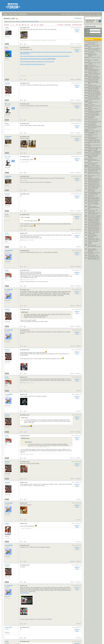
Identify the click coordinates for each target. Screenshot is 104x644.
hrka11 (7, 233)
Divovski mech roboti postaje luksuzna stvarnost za (94, 173)
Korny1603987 (9, 251)
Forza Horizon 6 (92, 65)
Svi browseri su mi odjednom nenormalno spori (94, 86)
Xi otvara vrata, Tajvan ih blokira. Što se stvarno (94, 96)
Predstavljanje (23, 14)
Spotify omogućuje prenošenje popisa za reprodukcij (93, 236)
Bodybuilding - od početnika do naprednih (94, 52)
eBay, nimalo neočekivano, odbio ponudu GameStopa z (94, 93)
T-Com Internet (91, 105)
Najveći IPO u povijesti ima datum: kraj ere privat (94, 49)
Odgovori (77, 30)
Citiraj (77, 32)
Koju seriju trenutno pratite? (94, 215)
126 (35, 25)
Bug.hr (6, 14)
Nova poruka (78, 18)
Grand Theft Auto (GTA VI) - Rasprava (94, 107)
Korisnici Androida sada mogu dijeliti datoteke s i (93, 70)
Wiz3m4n (8, 83)
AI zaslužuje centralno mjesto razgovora (93, 163)
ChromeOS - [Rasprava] (94, 67)
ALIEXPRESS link (25, 593)
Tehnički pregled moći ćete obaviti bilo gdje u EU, (94, 213)
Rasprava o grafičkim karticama (93, 135)
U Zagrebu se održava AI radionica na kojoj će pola (94, 140)
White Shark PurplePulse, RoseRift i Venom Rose (94, 88)
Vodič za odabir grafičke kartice (93, 47)
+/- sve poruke (60, 25)
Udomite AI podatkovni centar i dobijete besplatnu (94, 223)
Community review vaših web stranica (94, 253)
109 (25, 25)
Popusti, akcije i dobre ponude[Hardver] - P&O (93, 256)
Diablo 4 (90, 244)
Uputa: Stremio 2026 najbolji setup (93, 196)
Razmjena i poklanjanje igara (93, 61)
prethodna (7, 25)
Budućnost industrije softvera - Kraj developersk (94, 151)
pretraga (98, 14)
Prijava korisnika (90, 27)
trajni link (72, 44)
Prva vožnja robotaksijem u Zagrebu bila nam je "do (94, 225)
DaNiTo (7, 524)
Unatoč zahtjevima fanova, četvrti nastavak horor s (94, 187)
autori (94, 14)
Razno (16, 14)
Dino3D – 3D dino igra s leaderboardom (93, 233)
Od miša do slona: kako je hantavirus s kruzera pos (94, 99)
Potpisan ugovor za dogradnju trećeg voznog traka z (94, 160)
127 (38, 25)
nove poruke (88, 14)
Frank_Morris (9, 627)
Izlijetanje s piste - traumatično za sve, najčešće (92, 55)
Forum (11, 14)
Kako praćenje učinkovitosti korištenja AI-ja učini (94, 170)
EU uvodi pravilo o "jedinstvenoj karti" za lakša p (94, 246)
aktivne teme (75, 14)
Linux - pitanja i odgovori (94, 165)
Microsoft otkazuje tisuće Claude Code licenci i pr (94, 258)
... (15, 25)
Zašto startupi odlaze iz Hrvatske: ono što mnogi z (94, 91)
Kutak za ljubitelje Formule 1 (94, 58)
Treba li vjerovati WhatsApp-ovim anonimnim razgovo (94, 153)
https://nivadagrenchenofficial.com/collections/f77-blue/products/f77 (37, 62)
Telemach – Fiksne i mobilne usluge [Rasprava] (94, 73)
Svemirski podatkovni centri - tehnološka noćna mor (94, 193)
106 (17, 25)
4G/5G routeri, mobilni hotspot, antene (93, 43)
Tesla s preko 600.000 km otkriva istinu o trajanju (94, 201)
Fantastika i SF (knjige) (93, 75)
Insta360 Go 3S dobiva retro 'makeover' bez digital (94, 148)
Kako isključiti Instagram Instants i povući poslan (94, 230)
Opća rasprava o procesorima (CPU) (92, 125)
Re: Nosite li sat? (25, 28)
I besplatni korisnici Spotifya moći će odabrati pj (94, 122)
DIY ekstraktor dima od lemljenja (93, 103)
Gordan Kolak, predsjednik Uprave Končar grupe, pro (94, 217)
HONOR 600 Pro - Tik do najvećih (94, 176)
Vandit (7, 642)
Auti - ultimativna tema (93, 45)
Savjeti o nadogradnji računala (93, 242)
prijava (63, 14)
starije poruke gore (78, 25)
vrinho (7, 28)
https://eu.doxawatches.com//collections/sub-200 (32, 64)
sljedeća (41, 25)
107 (20, 25)
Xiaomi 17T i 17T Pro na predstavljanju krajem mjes (94, 179)
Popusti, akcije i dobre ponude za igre (93, 211)
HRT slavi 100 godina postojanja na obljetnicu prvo (93, 204)
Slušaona (90, 101)
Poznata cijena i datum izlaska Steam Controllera (94, 239)
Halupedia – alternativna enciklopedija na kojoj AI (94, 220)
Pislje (7, 48)
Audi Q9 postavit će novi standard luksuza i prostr (94, 184)
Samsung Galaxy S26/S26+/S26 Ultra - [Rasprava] (93, 250)
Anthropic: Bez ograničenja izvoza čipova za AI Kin (94, 112)
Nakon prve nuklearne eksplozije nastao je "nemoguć (93, 157)
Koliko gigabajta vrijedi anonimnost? (93, 133)
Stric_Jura (8, 104)
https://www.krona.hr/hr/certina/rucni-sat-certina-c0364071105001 (38, 59)
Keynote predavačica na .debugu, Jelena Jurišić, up (94, 228)
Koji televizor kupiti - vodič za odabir (94, 63)
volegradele (8, 137)
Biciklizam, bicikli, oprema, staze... (94, 146)
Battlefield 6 (91, 68)
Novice (7, 124)
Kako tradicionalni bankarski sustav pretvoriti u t (94, 127)
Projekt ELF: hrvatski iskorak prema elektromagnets (93, 190)
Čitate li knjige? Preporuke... (94, 131)
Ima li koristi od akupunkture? (91, 117)
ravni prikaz (68, 25)
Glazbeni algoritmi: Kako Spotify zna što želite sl (94, 181)
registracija (69, 14)
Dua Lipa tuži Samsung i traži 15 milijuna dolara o (94, 114)
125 (32, 25)
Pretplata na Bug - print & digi (94, 143)
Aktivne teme (89, 39)
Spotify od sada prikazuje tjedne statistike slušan (94, 198)
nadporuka (78, 44)
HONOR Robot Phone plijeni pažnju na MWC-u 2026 (94, 82)
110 (28, 25)
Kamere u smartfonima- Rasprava (93, 109)
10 (23, 479)
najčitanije (82, 14)
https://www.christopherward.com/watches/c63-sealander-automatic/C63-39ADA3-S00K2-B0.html (45, 56)
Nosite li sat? (24, 233)
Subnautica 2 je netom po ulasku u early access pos (94, 167)
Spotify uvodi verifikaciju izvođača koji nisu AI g (93, 79)
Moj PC (7, 44)
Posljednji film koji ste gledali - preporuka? (93, 120)
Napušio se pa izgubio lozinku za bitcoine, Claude (94, 77)
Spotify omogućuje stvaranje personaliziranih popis (94, 208)
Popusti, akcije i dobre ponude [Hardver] (93, 138)
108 (22, 25)
